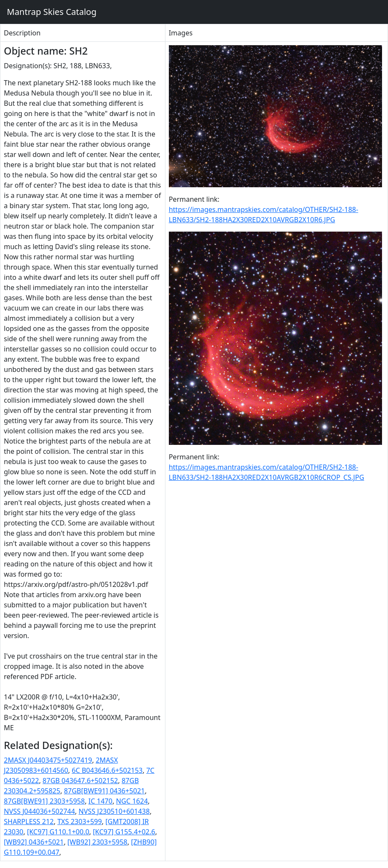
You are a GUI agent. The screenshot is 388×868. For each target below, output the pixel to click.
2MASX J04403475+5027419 (48, 760)
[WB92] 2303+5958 (97, 842)
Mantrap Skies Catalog (51, 12)
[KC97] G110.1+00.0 (58, 832)
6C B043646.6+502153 (107, 770)
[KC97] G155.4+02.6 (124, 832)
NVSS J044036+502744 (39, 811)
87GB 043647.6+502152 (80, 781)
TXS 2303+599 (79, 822)
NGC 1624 (132, 801)
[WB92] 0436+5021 (34, 842)
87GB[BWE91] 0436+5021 (104, 791)
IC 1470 (100, 801)
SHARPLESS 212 (29, 822)
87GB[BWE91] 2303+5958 (44, 801)
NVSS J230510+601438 (114, 811)
